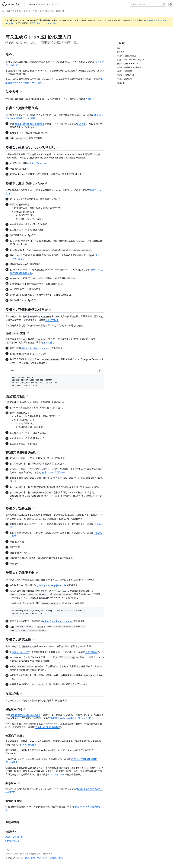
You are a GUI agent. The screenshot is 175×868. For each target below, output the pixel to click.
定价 (45, 858)
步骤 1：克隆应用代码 (23, 108)
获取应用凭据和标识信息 (22, 452)
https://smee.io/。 (39, 163)
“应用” (9, 11)
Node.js (90, 99)
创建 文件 (17, 333)
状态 (39, 858)
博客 (61, 858)
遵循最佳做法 (15, 801)
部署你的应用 (52, 320)
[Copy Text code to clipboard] (100, 371)
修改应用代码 (15, 709)
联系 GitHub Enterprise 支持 (44, 23)
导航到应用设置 (17, 396)
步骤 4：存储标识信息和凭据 (28, 309)
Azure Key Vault (56, 774)
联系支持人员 (13, 841)
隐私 (33, 858)
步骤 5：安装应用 (20, 508)
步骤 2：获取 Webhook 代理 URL (32, 147)
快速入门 (60, 11)
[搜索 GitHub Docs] (146, 4)
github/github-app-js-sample (29, 124)
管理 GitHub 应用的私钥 (54, 472)
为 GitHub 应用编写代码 (43, 11)
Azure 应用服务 (29, 745)
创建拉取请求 (92, 652)
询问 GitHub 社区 (14, 837)
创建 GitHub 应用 (22, 11)
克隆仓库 (81, 124)
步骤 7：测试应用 (20, 639)
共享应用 (13, 783)
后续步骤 (14, 693)
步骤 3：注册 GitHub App (26, 183)
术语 (27, 858)
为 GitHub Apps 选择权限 (48, 727)
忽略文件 (48, 342)
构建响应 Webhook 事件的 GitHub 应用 (70, 718)
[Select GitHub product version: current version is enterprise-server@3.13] (43, 4)
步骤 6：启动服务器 (22, 573)
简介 (10, 55)
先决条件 (14, 92)
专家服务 (53, 858)
